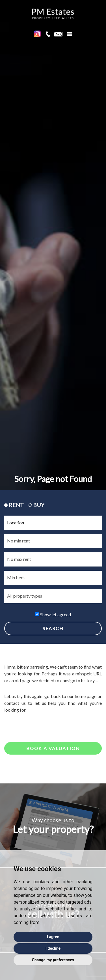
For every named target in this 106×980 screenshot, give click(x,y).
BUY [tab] (36, 505)
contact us (15, 703)
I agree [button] (53, 937)
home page (86, 696)
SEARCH (53, 628)
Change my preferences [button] (53, 960)
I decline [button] (53, 948)
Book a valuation (53, 748)
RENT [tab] (14, 505)
